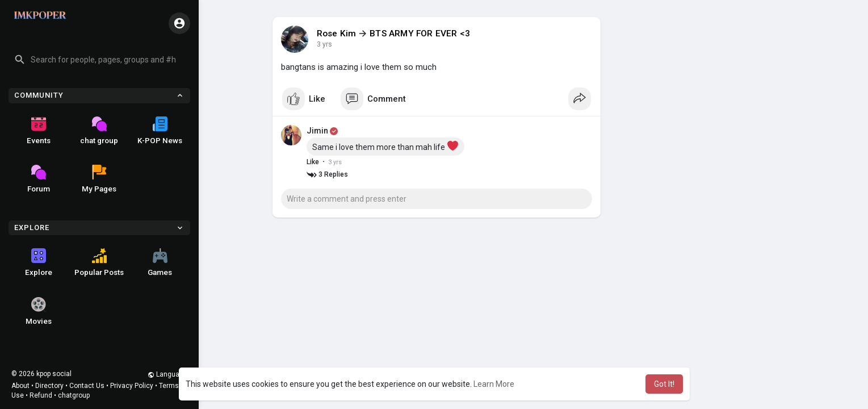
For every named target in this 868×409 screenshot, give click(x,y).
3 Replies (327, 175)
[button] (99, 60)
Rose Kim (337, 34)
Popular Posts (99, 262)
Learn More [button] (494, 384)
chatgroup (74, 395)
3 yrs (324, 44)
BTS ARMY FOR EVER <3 (420, 34)
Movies (39, 311)
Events (39, 131)
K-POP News (160, 131)
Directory (49, 386)
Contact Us (87, 386)
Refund (41, 395)
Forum (39, 179)
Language (167, 374)
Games (160, 262)
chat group (99, 131)
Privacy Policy (132, 386)
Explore (39, 262)
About (20, 386)
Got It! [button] (664, 384)
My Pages (99, 179)
